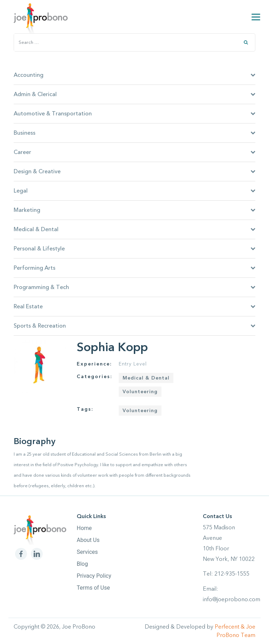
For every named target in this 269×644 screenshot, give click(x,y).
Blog (82, 564)
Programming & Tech (134, 287)
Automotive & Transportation (134, 114)
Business (134, 133)
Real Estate (134, 307)
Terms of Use (93, 588)
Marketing (134, 210)
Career (134, 152)
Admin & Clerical (134, 94)
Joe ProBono (79, 627)
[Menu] (256, 17)
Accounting (134, 75)
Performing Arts (134, 268)
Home (84, 528)
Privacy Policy (94, 576)
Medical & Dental (134, 229)
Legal (134, 191)
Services (87, 552)
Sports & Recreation (134, 326)
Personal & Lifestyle (134, 249)
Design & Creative (134, 172)
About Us (88, 540)
